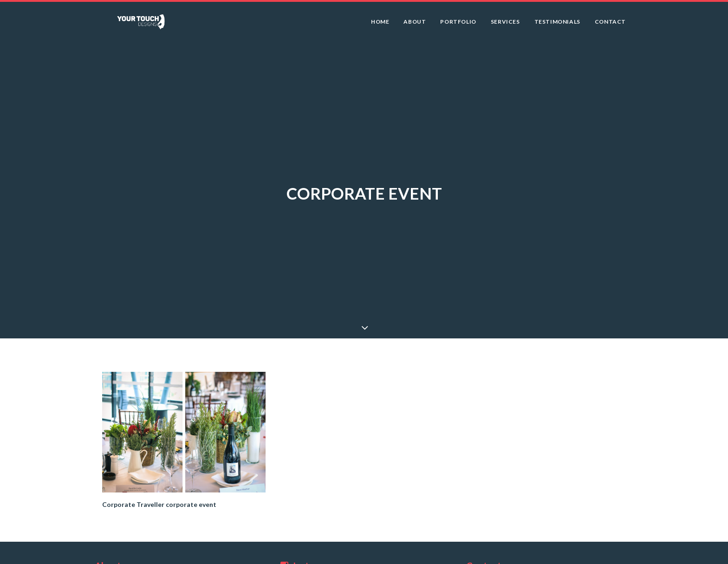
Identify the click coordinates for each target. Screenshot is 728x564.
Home (380, 25)
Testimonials (557, 25)
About (415, 25)
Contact (610, 25)
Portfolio (458, 25)
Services (505, 25)
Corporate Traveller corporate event (159, 499)
